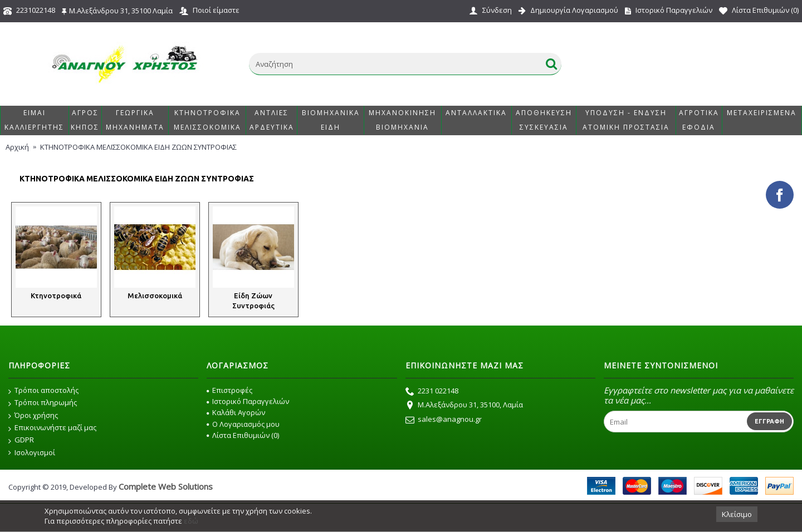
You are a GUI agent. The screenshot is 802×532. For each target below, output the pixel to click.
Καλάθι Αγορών (236, 412)
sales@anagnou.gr (444, 420)
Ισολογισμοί (32, 453)
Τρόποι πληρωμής (43, 403)
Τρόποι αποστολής (43, 391)
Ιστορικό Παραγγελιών (248, 401)
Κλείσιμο (737, 514)
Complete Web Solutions (166, 486)
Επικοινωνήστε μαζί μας (52, 428)
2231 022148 (432, 392)
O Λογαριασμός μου (243, 424)
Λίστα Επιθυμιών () (243, 435)
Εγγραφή (769, 421)
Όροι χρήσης (33, 416)
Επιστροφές (229, 390)
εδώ (191, 521)
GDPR (21, 440)
